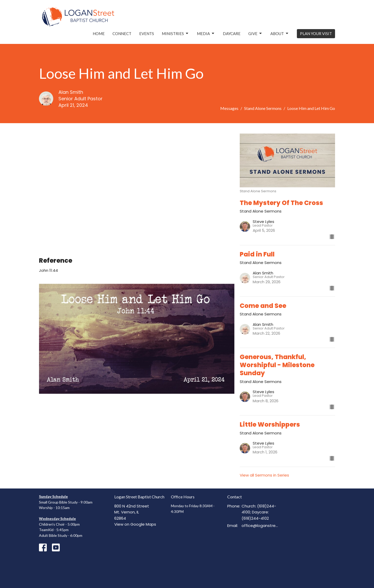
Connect (122, 34)
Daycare (232, 34)
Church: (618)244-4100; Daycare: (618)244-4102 (259, 512)
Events (147, 34)
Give (255, 34)
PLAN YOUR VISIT (316, 34)
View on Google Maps (135, 524)
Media (206, 34)
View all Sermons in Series (264, 475)
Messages (229, 108)
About (280, 34)
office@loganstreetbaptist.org (260, 526)
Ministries (175, 34)
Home (99, 34)
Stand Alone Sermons (263, 108)
